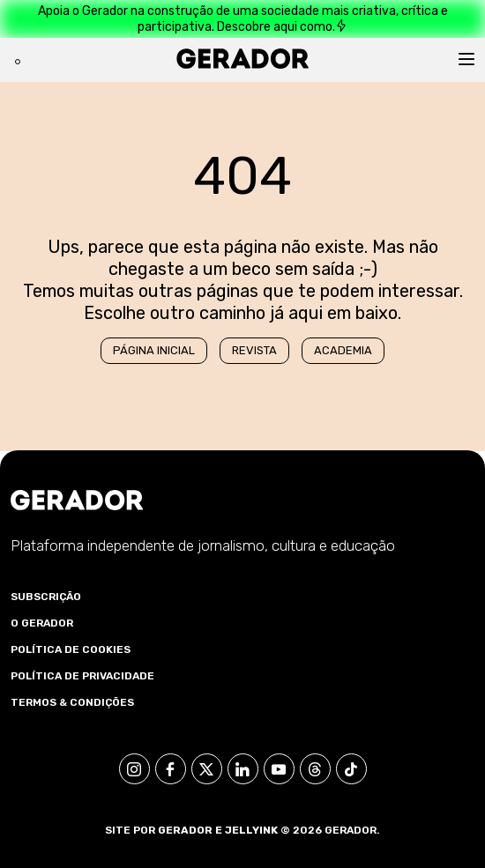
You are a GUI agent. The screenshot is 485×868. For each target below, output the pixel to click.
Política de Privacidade (82, 676)
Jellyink (251, 830)
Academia (343, 350)
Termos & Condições (72, 702)
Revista (254, 350)
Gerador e (190, 830)
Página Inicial (154, 350)
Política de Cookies (71, 649)
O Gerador (42, 623)
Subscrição (46, 597)
